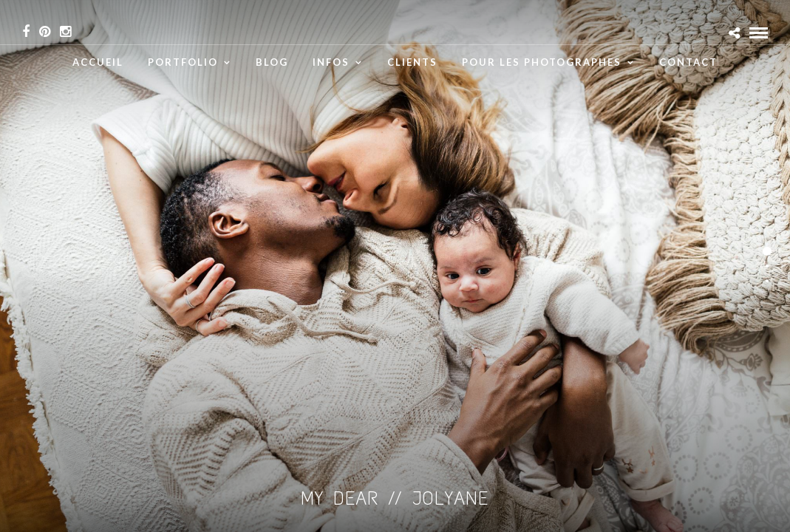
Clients (412, 62)
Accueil (98, 62)
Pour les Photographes (542, 62)
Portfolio (183, 62)
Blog (272, 62)
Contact (688, 62)
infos (331, 62)
